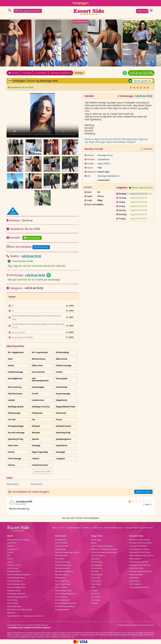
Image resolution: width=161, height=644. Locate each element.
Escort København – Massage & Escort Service (25, 616)
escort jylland (12, 600)
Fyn (8, 555)
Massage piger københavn (18, 597)
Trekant (36, 459)
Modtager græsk (16, 407)
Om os (61, 528)
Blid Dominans (39, 359)
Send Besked (32, 238)
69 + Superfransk (40, 352)
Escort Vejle (96, 578)
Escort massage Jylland (16, 587)
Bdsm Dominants (62, 546)
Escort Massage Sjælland (65, 606)
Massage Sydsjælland (61, 73)
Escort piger (96, 600)
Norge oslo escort (14, 565)
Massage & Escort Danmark (140, 565)
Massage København (63, 565)
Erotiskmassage (15, 372)
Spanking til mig (16, 439)
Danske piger (96, 540)
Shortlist (148, 149)
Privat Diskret (96, 584)
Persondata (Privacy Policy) (140, 552)
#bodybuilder (130, 139)
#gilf (92, 142)
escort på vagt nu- (98, 555)
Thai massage (15, 459)
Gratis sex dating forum (113, 528)
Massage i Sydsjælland (108, 176)
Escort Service (38, 372)
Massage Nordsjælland (64, 571)
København (12, 543)
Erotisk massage (64, 365)
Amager (94, 590)
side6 (93, 587)
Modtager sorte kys (41, 407)
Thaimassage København (139, 587)
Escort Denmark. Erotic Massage (20, 610)
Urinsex (11, 465)
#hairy (117, 139)
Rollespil (36, 426)
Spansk (35, 439)
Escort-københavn (62, 581)
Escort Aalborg (97, 562)
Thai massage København (65, 594)
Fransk (59, 372)
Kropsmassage (63, 394)
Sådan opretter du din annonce (142, 555)
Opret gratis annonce (28, 11)
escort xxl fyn (36, 484)
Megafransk (62, 400)
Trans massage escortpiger (102, 546)
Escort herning (97, 568)
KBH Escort (11, 613)
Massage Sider (61, 540)
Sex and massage (16, 433)
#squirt (131, 142)
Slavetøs (36, 433)
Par (34, 420)
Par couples (60, 559)
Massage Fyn (60, 578)
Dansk (11, 365)
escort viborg (13, 484)
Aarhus (10, 559)
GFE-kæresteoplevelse (40, 380)
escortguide (96, 597)
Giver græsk (62, 379)
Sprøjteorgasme (64, 439)
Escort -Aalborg (61, 597)
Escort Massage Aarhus (16, 584)
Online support (135, 559)
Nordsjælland (12, 549)
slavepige (61, 452)
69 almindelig (62, 352)
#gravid (99, 139)
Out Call (12, 420)
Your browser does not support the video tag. (43, 115)
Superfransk (62, 445)
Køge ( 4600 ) (104, 164)
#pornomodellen (116, 142)
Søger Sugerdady (40, 452)
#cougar (100, 142)
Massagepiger (97, 565)
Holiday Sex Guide (136, 568)
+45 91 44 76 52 (141, 73)
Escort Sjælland (135, 584)
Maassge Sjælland (62, 568)
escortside (95, 559)
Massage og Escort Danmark (140, 571)
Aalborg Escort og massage (18, 540)
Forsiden (14, 73)
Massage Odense (62, 575)
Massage (27, 73)
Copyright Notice (132, 528)
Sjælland (11, 546)
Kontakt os (87, 528)
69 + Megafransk (16, 352)
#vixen (109, 139)
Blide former (62, 359)
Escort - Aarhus (61, 587)
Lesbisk (11, 400)
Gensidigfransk (15, 379)
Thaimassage (60, 549)
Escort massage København (66, 603)
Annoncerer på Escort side (140, 540)
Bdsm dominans (61, 555)
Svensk (11, 452)
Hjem (54, 528)
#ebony (89, 139)
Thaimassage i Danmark (139, 562)
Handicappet (38, 387)
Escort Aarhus (13, 603)
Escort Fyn (95, 594)
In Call (35, 394)
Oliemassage (14, 413)
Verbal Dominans (40, 465)
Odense (10, 552)
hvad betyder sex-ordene (139, 549)
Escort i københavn (62, 600)
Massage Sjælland (62, 610)
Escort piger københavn (16, 594)
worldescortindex (14, 571)
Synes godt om (140, 81)
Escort (110, 155)
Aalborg (94, 603)
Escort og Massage (62, 562)
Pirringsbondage (16, 426)
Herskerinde (62, 387)
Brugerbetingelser (73, 528)
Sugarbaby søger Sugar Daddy (67, 552)
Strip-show (13, 445)
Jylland (10, 562)
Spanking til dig (63, 433)
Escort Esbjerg (97, 575)
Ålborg (94, 543)
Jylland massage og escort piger (104, 552)
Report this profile (42, 472)
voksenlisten (134, 578)
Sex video (95, 571)
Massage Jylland (14, 590)
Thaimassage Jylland (63, 590)
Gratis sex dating (136, 575)
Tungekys (61, 459)
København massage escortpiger (104, 549)
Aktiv (10, 359)
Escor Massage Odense (16, 578)
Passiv (59, 420)
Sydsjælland (41, 73)
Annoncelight (134, 581)
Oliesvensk (61, 413)
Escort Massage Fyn (15, 581)
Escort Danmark (147, 528)
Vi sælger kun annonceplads (140, 543)
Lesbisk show (38, 400)
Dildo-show (37, 365)
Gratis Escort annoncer (138, 546)
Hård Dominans (15, 394)
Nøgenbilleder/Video (66, 407)
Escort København (14, 606)
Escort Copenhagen (63, 584)
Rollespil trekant (64, 426)
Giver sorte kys (15, 387)
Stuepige (36, 445)
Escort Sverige (13, 568)
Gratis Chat (97, 528)
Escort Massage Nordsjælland (19, 575)
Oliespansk (37, 413)
